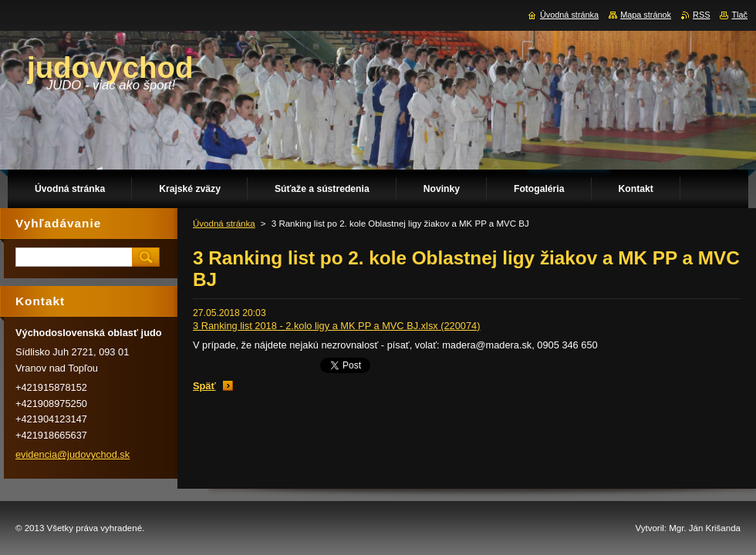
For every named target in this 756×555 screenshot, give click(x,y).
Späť (204, 386)
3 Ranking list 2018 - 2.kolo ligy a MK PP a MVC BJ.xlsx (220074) (336, 326)
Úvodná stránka (224, 224)
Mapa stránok (646, 15)
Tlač (739, 15)
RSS (701, 15)
